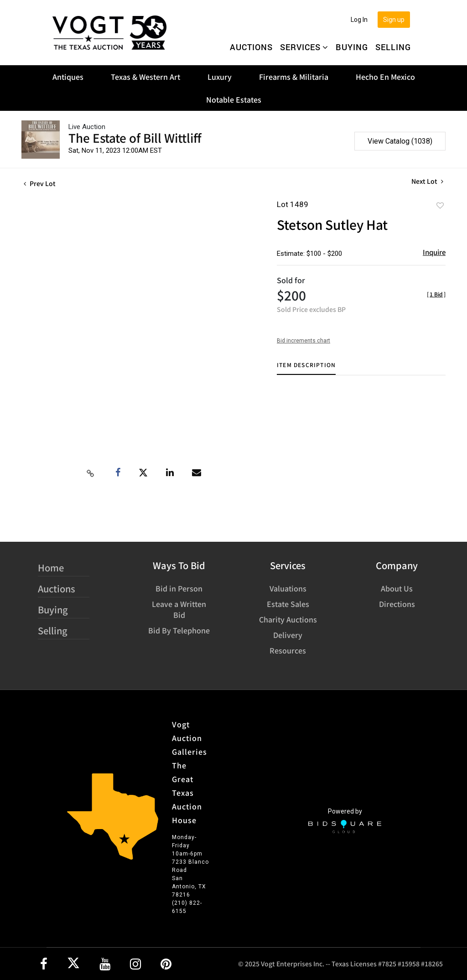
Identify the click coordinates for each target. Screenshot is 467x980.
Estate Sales (288, 604)
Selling (393, 47)
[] (436, 294)
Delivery (288, 635)
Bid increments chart (304, 341)
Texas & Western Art (145, 77)
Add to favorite (440, 205)
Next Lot (427, 181)
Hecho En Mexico (385, 77)
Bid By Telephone (179, 630)
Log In (359, 20)
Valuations (288, 588)
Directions (397, 604)
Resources (288, 650)
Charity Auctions (288, 619)
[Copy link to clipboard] (90, 473)
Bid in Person (179, 588)
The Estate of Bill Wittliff (135, 137)
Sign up (394, 20)
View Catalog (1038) (400, 141)
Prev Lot (40, 183)
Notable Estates (234, 99)
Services (304, 47)
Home (51, 568)
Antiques (68, 77)
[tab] (306, 368)
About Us (397, 588)
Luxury (220, 77)
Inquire (434, 252)
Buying (352, 47)
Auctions (251, 47)
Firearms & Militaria (294, 77)
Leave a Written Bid (179, 609)
